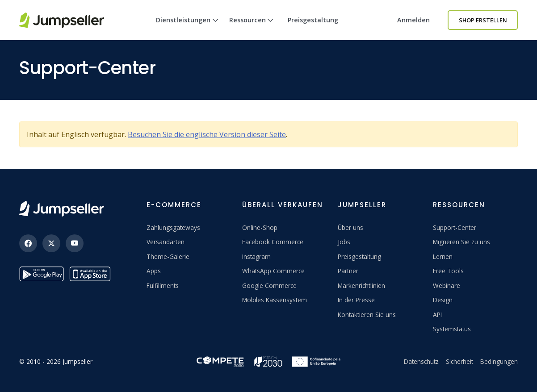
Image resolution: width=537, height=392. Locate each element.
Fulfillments (163, 286)
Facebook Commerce (273, 242)
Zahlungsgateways (173, 227)
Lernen (443, 256)
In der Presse (356, 300)
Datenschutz (421, 361)
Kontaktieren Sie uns (367, 315)
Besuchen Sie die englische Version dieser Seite (207, 134)
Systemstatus (452, 329)
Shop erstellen (483, 20)
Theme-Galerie (168, 256)
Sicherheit (459, 361)
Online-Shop (260, 227)
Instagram (256, 256)
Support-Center (455, 227)
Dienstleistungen (187, 28)
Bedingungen (499, 361)
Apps (154, 271)
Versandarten (166, 242)
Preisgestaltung (313, 20)
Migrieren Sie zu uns (461, 242)
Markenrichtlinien (361, 286)
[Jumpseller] (62, 209)
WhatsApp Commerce (273, 271)
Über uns (350, 227)
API (437, 315)
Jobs (344, 242)
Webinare (447, 286)
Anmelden (413, 20)
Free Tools (448, 271)
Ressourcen (252, 28)
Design (443, 300)
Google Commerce (269, 286)
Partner (348, 271)
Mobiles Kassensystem (275, 300)
